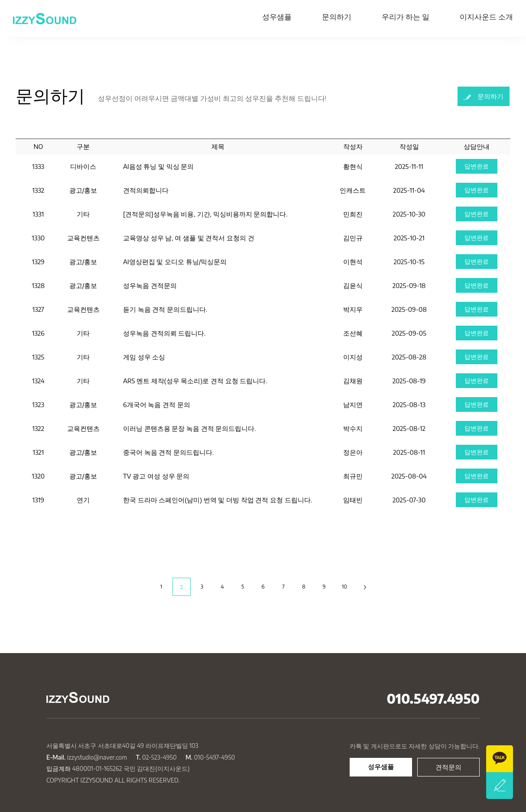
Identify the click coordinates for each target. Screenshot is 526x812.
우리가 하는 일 (406, 16)
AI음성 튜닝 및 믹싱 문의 (159, 166)
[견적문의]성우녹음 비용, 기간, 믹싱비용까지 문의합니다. (205, 214)
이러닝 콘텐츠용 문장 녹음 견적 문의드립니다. (190, 428)
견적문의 (448, 767)
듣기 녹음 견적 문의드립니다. (165, 309)
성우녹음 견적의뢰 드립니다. (164, 333)
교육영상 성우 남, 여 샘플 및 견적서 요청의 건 (189, 238)
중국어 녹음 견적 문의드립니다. (168, 452)
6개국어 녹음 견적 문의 (157, 404)
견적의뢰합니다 (146, 190)
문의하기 (337, 16)
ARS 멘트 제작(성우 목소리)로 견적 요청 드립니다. (195, 381)
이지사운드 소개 (486, 16)
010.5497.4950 (433, 699)
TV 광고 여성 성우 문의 (156, 476)
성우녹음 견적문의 (150, 285)
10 (344, 587)
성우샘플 (277, 16)
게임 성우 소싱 (144, 357)
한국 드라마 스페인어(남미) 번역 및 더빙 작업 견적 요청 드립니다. (218, 500)
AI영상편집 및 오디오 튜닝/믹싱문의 (175, 262)
